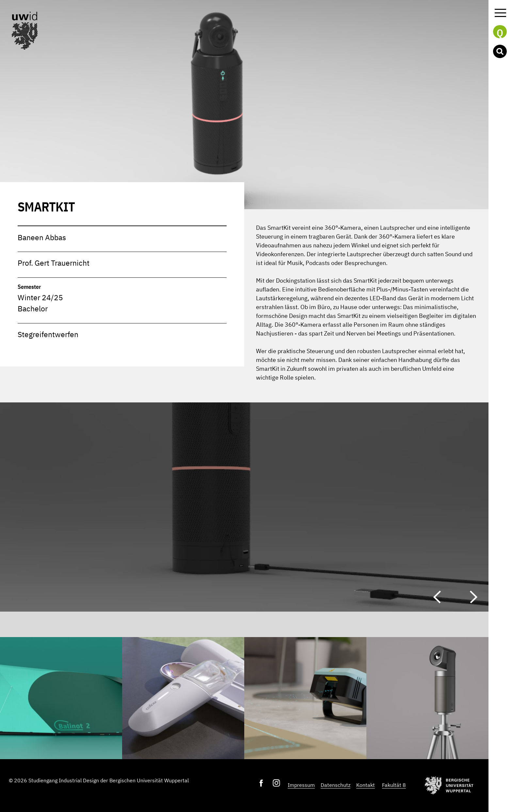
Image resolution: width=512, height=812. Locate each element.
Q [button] (500, 32)
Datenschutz (336, 785)
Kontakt (366, 785)
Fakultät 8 (394, 785)
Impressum (301, 785)
